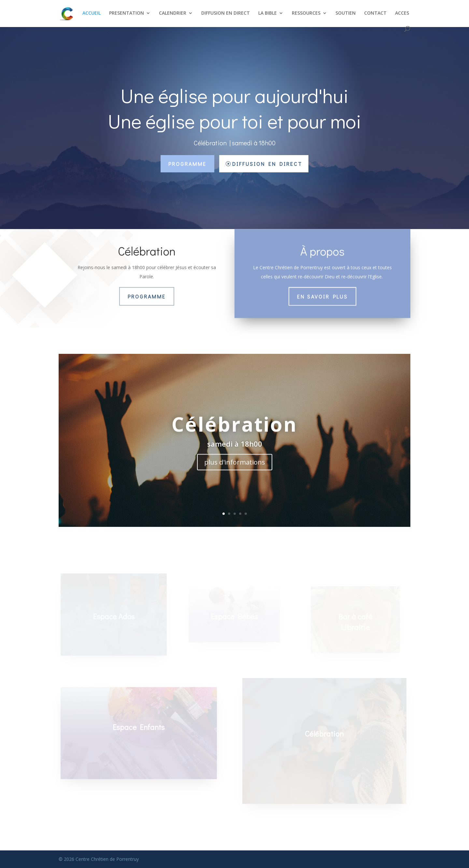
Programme (187, 164)
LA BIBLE (268, 13)
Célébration (234, 432)
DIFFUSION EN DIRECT (226, 13)
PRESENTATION (127, 13)
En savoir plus (322, 295)
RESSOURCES (306, 13)
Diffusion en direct (267, 164)
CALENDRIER (173, 13)
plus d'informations (235, 470)
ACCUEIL (92, 13)
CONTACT (375, 13)
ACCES (402, 13)
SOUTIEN (346, 13)
